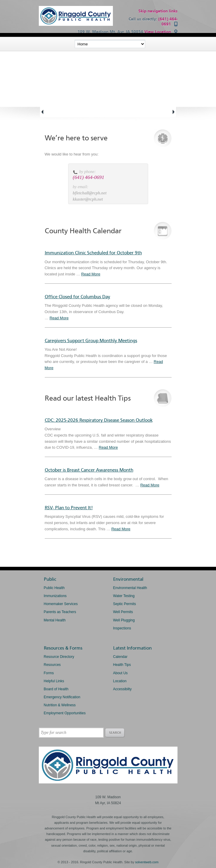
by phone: (88, 172)
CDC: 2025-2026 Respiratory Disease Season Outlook (99, 420)
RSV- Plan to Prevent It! (69, 508)
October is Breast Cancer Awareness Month (89, 470)
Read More (91, 274)
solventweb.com (147, 862)
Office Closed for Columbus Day (77, 297)
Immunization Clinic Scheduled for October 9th (93, 253)
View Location (158, 32)
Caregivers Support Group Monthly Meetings (91, 341)
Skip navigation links (158, 11)
